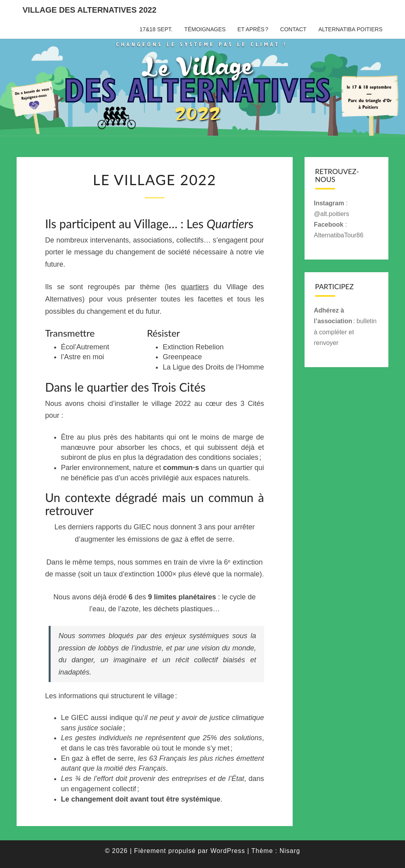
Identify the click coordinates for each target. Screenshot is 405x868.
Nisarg (290, 851)
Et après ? (253, 29)
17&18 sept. (156, 29)
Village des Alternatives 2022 (90, 10)
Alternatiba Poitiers (350, 29)
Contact (293, 29)
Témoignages (205, 29)
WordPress (228, 851)
